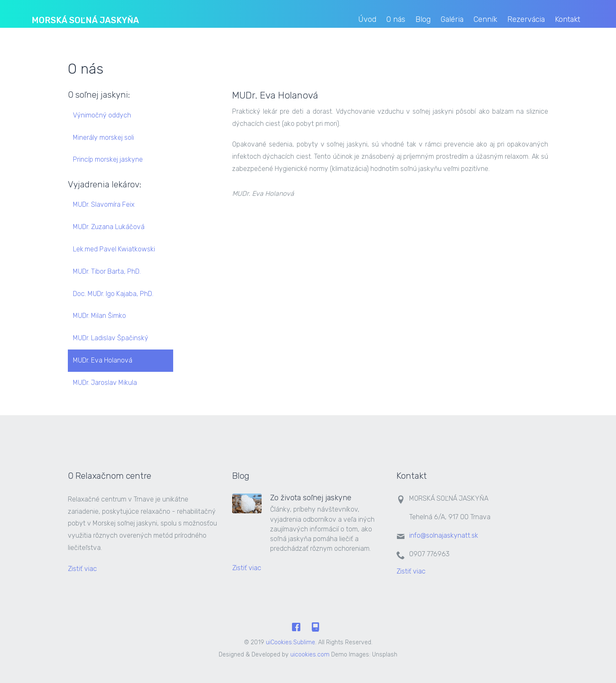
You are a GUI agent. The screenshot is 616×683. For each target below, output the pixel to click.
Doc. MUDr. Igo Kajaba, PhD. (113, 294)
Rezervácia (526, 19)
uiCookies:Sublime (291, 642)
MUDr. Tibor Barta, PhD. (107, 271)
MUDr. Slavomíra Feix (104, 204)
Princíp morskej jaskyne (108, 159)
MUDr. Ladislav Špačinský (111, 338)
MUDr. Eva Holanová (103, 360)
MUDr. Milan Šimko (99, 316)
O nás (396, 19)
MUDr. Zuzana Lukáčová (109, 227)
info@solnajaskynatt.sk (444, 535)
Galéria (452, 19)
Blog (423, 19)
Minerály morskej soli (103, 137)
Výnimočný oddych (102, 115)
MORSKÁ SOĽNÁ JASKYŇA (85, 20)
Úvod (367, 19)
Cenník (485, 19)
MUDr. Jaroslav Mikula (105, 383)
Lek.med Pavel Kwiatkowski (114, 249)
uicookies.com (310, 655)
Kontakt (568, 19)
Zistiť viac (83, 569)
